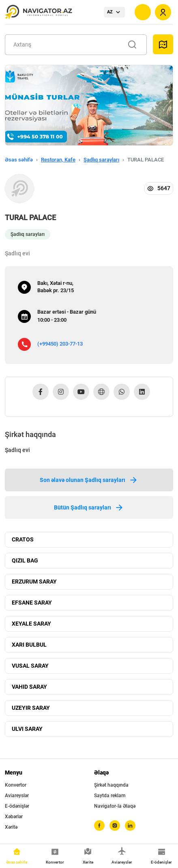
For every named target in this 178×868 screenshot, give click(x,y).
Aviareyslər (17, 796)
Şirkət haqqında (111, 785)
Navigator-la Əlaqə (115, 806)
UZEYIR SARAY (31, 708)
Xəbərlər (14, 817)
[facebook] (99, 826)
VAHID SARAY (29, 687)
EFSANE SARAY (32, 603)
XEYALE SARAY (31, 624)
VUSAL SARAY (30, 666)
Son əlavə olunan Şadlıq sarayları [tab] (89, 480)
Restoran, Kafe (58, 160)
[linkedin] (130, 826)
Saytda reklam (110, 796)
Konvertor (16, 785)
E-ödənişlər (17, 806)
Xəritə (11, 827)
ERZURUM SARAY (34, 581)
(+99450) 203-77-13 (60, 344)
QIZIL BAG (25, 560)
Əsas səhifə (19, 160)
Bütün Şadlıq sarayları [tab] (89, 507)
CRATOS (23, 539)
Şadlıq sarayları (101, 160)
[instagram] (115, 826)
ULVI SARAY (27, 729)
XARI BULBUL (29, 645)
